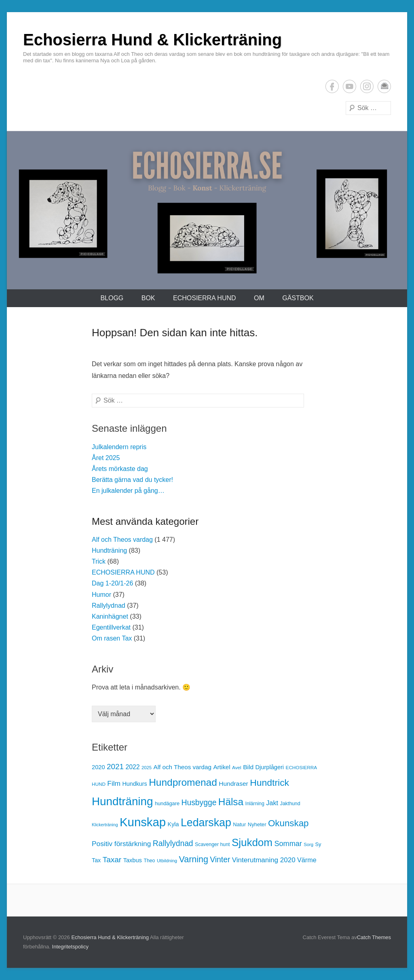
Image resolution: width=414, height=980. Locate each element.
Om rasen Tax (112, 638)
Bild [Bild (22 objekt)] (248, 767)
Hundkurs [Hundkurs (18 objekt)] (134, 784)
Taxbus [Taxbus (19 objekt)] (133, 860)
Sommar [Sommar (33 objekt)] (288, 844)
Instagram (367, 86)
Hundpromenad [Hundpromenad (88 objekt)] (183, 782)
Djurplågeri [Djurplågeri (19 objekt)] (269, 767)
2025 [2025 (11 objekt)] (147, 768)
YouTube (350, 86)
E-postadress (384, 86)
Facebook (332, 86)
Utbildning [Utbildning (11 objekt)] (167, 861)
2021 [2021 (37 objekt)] (115, 767)
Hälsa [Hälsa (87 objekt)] (231, 802)
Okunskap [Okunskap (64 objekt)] (288, 823)
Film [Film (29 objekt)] (114, 783)
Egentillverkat (111, 627)
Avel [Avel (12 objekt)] (237, 767)
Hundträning (109, 550)
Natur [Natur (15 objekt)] (239, 824)
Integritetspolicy (70, 947)
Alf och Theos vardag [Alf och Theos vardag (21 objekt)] (183, 767)
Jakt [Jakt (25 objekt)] (272, 803)
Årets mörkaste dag (120, 469)
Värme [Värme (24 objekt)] (307, 860)
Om (259, 298)
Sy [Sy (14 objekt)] (318, 844)
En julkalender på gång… (128, 491)
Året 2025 (106, 458)
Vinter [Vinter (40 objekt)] (220, 860)
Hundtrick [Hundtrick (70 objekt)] (269, 783)
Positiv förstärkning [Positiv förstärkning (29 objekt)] (121, 844)
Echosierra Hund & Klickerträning (152, 40)
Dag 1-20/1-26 (112, 583)
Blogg (112, 298)
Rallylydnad (109, 606)
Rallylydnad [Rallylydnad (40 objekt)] (173, 843)
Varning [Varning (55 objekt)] (194, 859)
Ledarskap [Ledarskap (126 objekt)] (206, 823)
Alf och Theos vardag (122, 540)
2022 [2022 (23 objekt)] (132, 767)
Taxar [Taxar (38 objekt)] (112, 860)
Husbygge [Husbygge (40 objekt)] (199, 803)
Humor (101, 595)
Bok (148, 298)
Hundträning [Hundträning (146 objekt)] (122, 801)
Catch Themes (374, 937)
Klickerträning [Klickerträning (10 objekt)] (105, 825)
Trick (99, 561)
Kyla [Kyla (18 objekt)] (173, 824)
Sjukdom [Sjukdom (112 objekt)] (252, 842)
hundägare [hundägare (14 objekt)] (167, 803)
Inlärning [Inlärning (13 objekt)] (255, 804)
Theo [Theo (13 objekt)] (149, 861)
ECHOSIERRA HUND (205, 298)
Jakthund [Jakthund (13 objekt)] (290, 804)
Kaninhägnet (110, 616)
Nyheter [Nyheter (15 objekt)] (257, 824)
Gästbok (298, 298)
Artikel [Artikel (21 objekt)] (222, 767)
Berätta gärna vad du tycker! (132, 480)
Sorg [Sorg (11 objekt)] (308, 844)
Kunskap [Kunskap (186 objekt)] (143, 822)
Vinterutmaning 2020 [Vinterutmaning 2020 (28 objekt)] (264, 860)
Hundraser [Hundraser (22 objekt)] (233, 784)
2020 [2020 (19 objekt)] (98, 767)
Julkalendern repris (119, 447)
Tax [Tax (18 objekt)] (96, 860)
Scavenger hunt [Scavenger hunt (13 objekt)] (212, 844)
